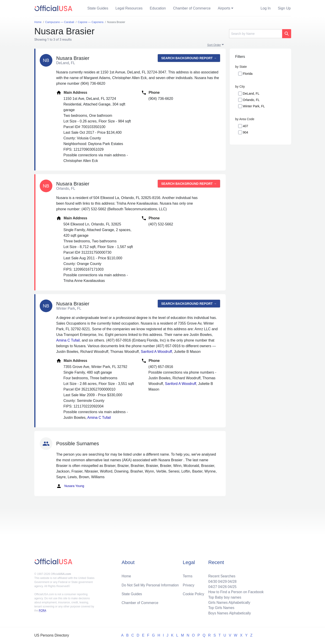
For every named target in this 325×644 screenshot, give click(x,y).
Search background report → (189, 58)
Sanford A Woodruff (156, 352)
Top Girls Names (220, 608)
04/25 (231, 586)
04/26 (221, 586)
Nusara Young (70, 486)
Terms (188, 575)
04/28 (231, 580)
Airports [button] (224, 8)
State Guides (98, 8)
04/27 (211, 586)
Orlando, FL (251, 100)
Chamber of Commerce (192, 8)
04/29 (221, 580)
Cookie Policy (194, 593)
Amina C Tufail (68, 340)
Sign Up (284, 8)
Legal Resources (129, 8)
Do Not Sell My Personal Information (151, 584)
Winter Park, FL (254, 106)
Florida (248, 74)
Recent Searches (221, 575)
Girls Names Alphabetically (228, 602)
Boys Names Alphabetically (229, 613)
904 (245, 132)
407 (245, 126)
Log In (266, 8)
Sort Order (214, 45)
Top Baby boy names (224, 597)
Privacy (188, 584)
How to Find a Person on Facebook (235, 591)
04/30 (211, 580)
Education (158, 8)
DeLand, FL (251, 94)
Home (127, 575)
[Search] (256, 34)
